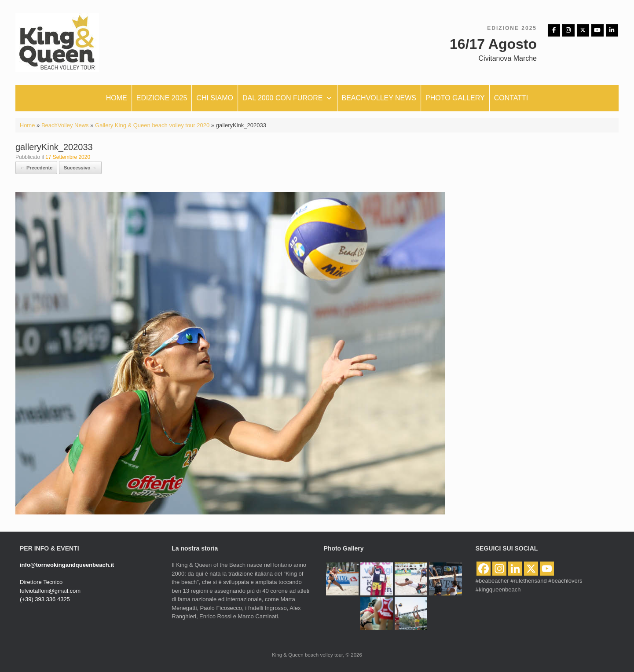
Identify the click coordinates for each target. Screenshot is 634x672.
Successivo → (80, 168)
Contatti (511, 98)
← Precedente (36, 168)
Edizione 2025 (162, 98)
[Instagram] (568, 30)
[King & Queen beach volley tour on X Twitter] (583, 30)
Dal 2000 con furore (288, 98)
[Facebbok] (554, 30)
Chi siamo (215, 98)
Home (117, 98)
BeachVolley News (65, 125)
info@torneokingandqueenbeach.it (67, 565)
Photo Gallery (455, 98)
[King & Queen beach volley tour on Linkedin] (612, 30)
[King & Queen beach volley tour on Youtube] (597, 30)
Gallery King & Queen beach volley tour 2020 (152, 125)
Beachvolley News (379, 98)
